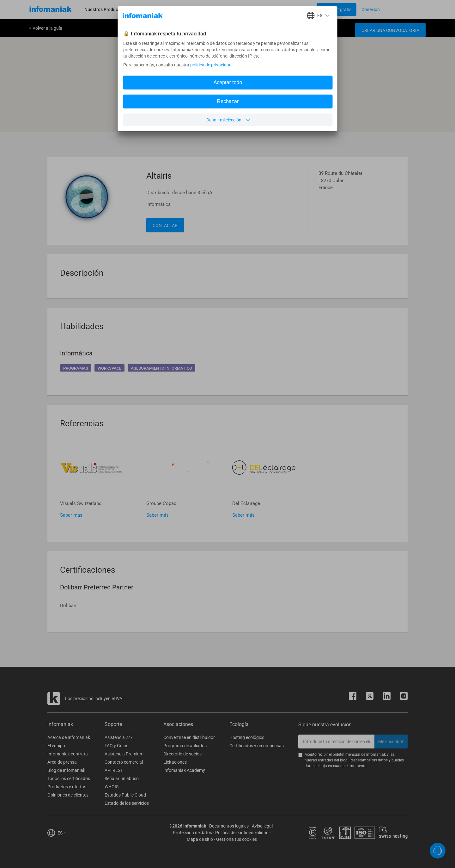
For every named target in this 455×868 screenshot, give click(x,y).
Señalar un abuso (122, 779)
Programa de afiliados (185, 746)
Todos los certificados (69, 779)
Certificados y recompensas (257, 746)
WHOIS (112, 787)
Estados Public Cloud (125, 795)
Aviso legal (262, 826)
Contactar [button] (165, 225)
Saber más (71, 515)
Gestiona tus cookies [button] (237, 839)
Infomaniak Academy (184, 770)
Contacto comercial (124, 762)
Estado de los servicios (127, 803)
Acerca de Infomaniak (69, 737)
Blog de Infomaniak (66, 770)
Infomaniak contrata (68, 754)
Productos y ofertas (67, 787)
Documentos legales (229, 826)
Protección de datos (192, 833)
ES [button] (62, 833)
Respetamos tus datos (369, 760)
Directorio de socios (182, 754)
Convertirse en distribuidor (189, 737)
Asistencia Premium (124, 754)
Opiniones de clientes (68, 795)
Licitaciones (175, 762)
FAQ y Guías (116, 746)
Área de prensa (62, 762)
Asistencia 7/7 (119, 737)
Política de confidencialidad (242, 833)
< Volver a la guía (46, 28)
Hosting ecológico (247, 737)
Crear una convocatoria (390, 30)
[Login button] (337, 9)
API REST (114, 770)
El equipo (56, 746)
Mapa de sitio (200, 839)
